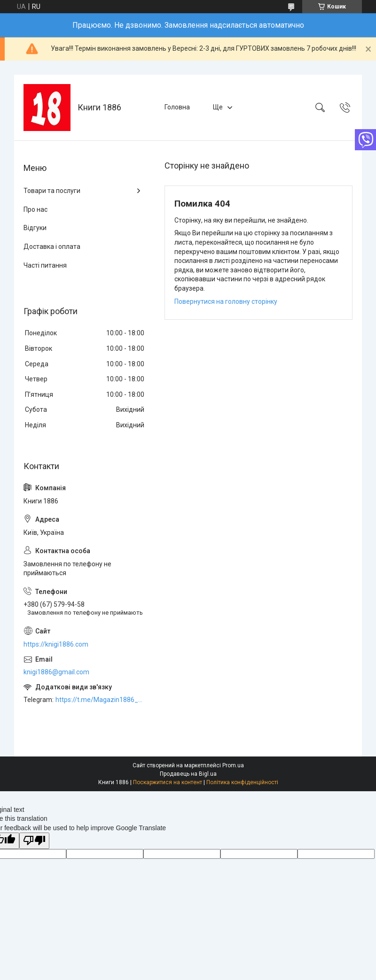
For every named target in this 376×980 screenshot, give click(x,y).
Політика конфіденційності (242, 782)
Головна (177, 107)
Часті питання (45, 265)
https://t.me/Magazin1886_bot (101, 700)
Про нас (35, 209)
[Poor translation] (34, 841)
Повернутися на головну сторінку (226, 301)
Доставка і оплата (52, 247)
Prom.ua (233, 765)
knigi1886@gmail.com (56, 672)
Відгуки (35, 228)
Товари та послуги (52, 191)
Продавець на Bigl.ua (188, 774)
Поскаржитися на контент (168, 782)
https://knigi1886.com (56, 644)
